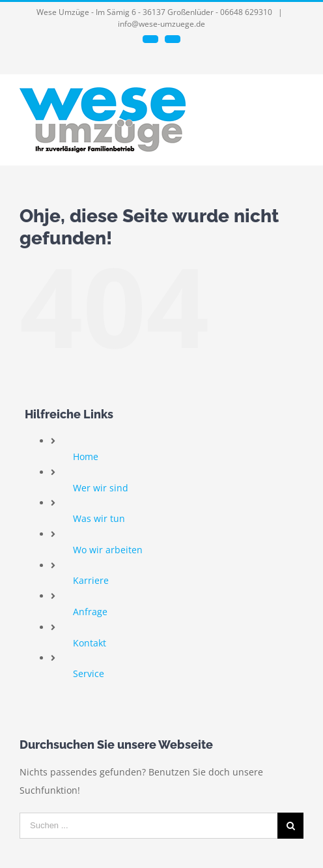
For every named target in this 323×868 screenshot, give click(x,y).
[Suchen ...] (148, 826)
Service (89, 673)
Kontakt (90, 643)
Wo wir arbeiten (108, 550)
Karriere (91, 580)
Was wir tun (99, 518)
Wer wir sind (101, 488)
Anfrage (90, 612)
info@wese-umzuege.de (161, 24)
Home (86, 456)
